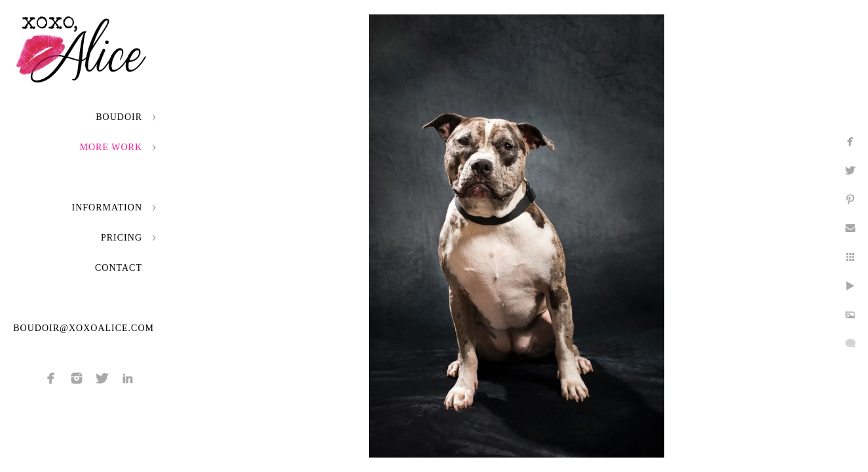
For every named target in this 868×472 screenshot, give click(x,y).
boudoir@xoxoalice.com (84, 328)
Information (107, 207)
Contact (119, 268)
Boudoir (119, 117)
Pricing (122, 238)
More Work (111, 147)
